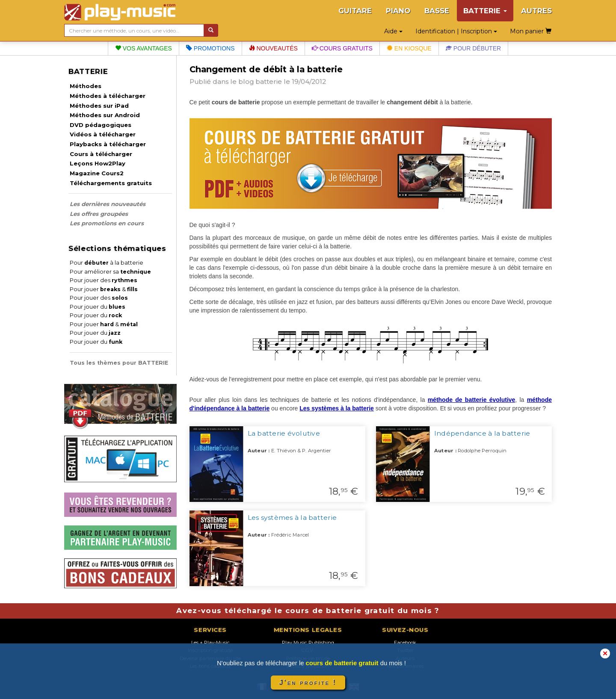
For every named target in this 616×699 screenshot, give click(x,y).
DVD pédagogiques (101, 125)
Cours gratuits (342, 48)
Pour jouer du (98, 307)
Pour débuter (473, 48)
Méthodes (86, 86)
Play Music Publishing (308, 643)
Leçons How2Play (98, 163)
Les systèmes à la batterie (337, 408)
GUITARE (355, 11)
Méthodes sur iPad (99, 106)
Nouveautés (273, 48)
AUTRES (536, 11)
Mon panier (531, 31)
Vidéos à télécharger (103, 134)
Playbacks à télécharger (108, 144)
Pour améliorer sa (110, 272)
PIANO (398, 11)
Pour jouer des (104, 280)
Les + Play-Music (210, 643)
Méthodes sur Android (105, 115)
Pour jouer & (104, 289)
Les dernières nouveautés (108, 204)
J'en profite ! (308, 683)
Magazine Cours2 (97, 173)
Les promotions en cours (107, 223)
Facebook (405, 643)
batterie (269, 81)
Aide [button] (393, 31)
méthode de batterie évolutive (472, 400)
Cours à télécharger (101, 154)
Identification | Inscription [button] (456, 31)
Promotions (210, 48)
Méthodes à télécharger (108, 96)
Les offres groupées (99, 214)
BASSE (437, 11)
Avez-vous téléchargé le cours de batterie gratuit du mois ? (308, 611)
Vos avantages (144, 48)
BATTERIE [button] (485, 11)
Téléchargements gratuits (111, 183)
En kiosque (409, 48)
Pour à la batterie (107, 263)
